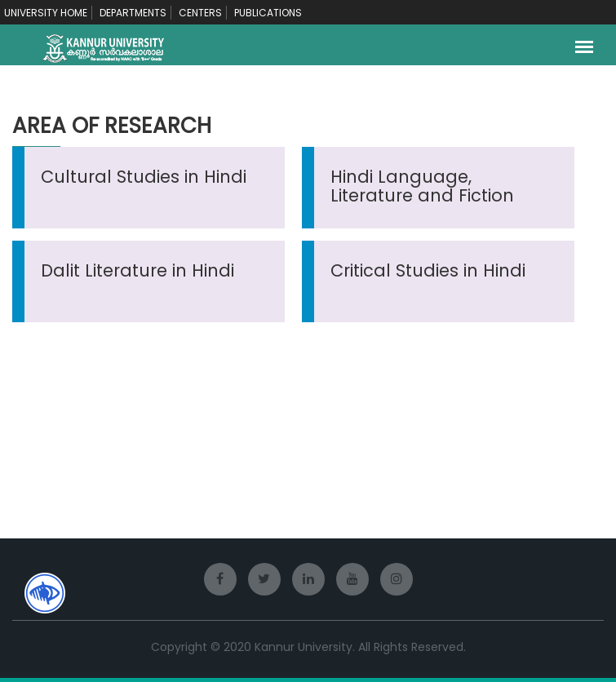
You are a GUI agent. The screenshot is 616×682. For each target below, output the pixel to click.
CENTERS (200, 13)
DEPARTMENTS (133, 13)
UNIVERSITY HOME (46, 13)
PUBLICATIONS (268, 13)
